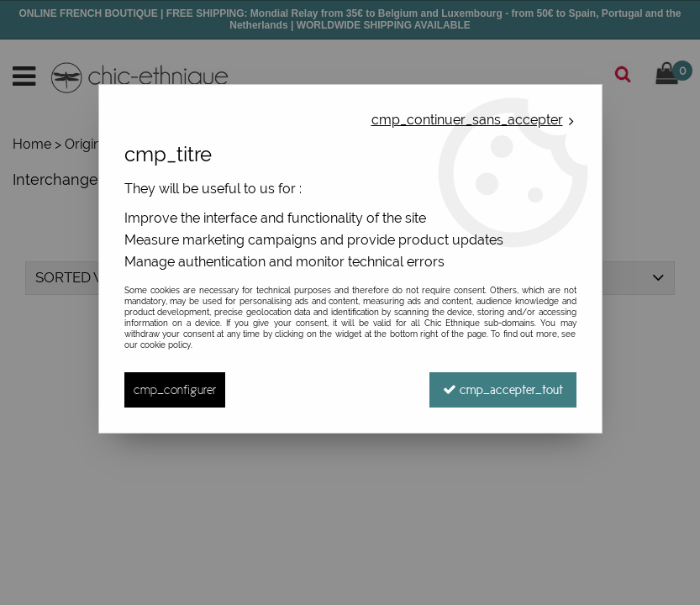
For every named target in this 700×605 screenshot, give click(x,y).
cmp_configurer (175, 389)
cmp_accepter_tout (503, 389)
